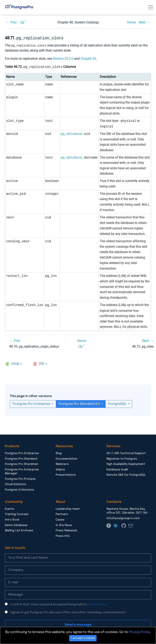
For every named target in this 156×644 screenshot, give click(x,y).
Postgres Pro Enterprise (32, 403)
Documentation (67, 458)
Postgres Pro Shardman (22, 463)
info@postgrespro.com (123, 518)
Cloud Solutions (16, 484)
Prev (14, 22)
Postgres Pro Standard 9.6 (80, 403)
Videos (60, 469)
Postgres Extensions (19, 489)
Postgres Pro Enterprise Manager (22, 471)
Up (22, 22)
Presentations (66, 474)
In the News (64, 525)
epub (15, 363)
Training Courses (17, 514)
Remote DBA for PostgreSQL (126, 474)
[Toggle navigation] (151, 7)
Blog (59, 453)
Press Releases (66, 530)
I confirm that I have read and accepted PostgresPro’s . (58, 604)
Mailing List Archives (19, 530)
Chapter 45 (88, 58)
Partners (62, 514)
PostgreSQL (118, 403)
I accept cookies (83, 638)
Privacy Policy (97, 604)
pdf (42, 363)
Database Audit (117, 469)
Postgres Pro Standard (21, 458)
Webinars (62, 463)
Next (142, 22)
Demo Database (16, 525)
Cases (60, 519)
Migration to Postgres (122, 458)
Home (131, 22)
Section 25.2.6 (63, 58)
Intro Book (12, 519)
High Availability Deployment (126, 463)
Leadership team (68, 508)
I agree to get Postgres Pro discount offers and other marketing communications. (68, 612)
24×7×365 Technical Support (126, 453)
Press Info (63, 535)
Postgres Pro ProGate (20, 478)
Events (10, 508)
